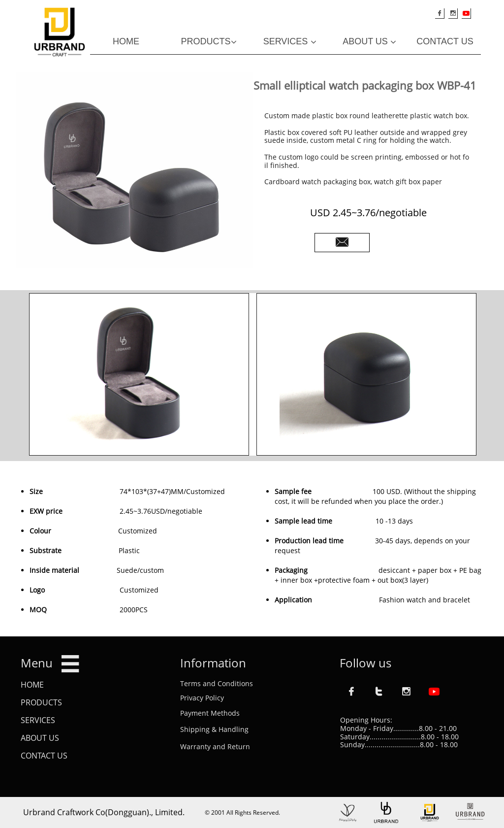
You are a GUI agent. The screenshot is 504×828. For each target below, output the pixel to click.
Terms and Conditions (217, 683)
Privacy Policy (202, 698)
